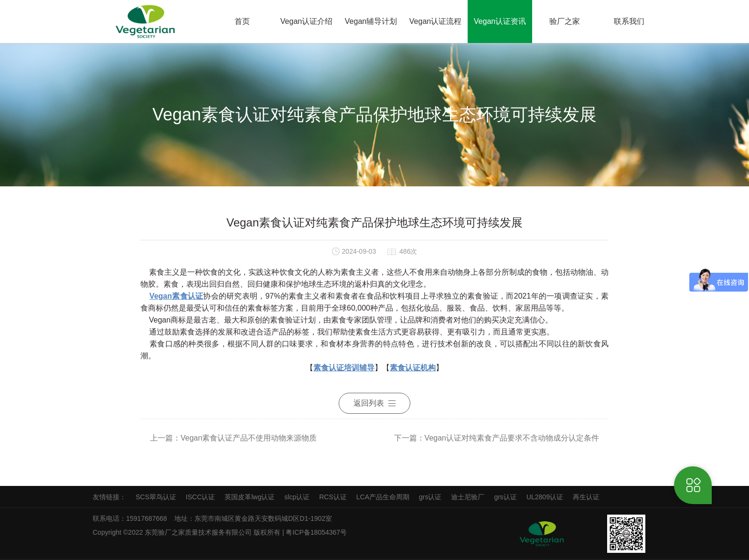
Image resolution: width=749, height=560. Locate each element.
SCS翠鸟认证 (156, 497)
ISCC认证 (200, 497)
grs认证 (430, 497)
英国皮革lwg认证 (250, 497)
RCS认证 (333, 497)
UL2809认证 (545, 497)
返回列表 (374, 403)
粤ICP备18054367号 (317, 532)
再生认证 (586, 497)
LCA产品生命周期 (383, 497)
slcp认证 (297, 497)
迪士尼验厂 (468, 497)
